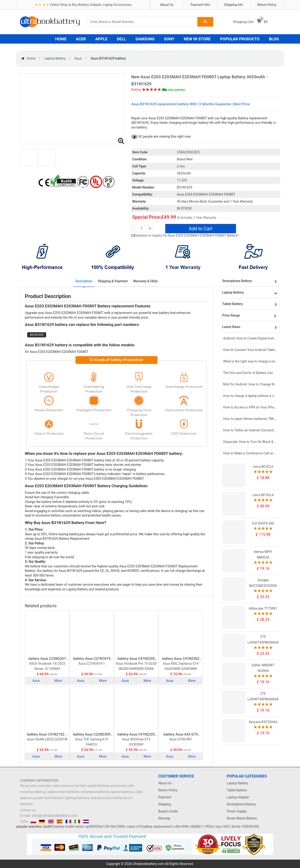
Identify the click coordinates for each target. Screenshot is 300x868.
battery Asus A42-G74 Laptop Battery (181, 734)
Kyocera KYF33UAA (263, 722)
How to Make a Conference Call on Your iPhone (250, 453)
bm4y (236, 826)
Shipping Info (234, 5)
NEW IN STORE (197, 39)
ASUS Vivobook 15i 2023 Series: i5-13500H (47, 666)
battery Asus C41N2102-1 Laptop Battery (47, 734)
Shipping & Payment (113, 281)
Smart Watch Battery (242, 818)
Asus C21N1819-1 (92, 664)
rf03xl (209, 826)
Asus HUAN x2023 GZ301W (47, 739)
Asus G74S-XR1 (181, 739)
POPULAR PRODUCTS (240, 39)
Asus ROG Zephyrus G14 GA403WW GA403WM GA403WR (181, 666)
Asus (78, 58)
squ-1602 (223, 826)
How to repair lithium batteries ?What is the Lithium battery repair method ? (250, 419)
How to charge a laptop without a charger (250, 396)
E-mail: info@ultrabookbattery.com (49, 816)
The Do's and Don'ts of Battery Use (248, 373)
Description (84, 281)
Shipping (165, 804)
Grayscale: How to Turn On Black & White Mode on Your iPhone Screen (250, 442)
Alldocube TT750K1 (263, 608)
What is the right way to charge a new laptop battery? (250, 361)
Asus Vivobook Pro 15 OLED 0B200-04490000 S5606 (136, 666)
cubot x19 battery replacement (149, 826)
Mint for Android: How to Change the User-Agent (250, 384)
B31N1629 (37, 335)
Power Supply (237, 811)
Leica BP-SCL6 (263, 495)
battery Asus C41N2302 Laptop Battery (181, 659)
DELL (122, 39)
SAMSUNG (145, 39)
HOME (61, 39)
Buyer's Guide (168, 811)
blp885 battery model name (63, 826)
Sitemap (164, 818)
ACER (81, 39)
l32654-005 (251, 826)
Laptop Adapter (238, 797)
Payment (165, 797)
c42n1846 (181, 826)
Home (31, 58)
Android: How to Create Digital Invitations (250, 338)
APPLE (101, 39)
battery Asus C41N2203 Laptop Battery (136, 734)
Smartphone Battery (241, 804)
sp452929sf (94, 826)
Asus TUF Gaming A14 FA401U (92, 742)
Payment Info (200, 5)
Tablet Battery (237, 790)
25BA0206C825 (188, 152)
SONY (169, 39)
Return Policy (267, 5)
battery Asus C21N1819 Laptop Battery (92, 659)
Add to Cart (201, 229)
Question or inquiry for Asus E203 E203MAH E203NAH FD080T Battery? (187, 235)
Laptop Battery (55, 58)
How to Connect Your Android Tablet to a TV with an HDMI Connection (250, 350)
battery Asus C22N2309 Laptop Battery (92, 734)
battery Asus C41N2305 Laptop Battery (136, 659)
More (58, 681)
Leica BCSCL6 (263, 467)
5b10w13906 (115, 826)
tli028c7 (197, 826)
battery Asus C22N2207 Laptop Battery (47, 659)
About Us (167, 5)
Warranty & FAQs (145, 281)
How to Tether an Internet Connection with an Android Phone (250, 430)
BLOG (274, 39)
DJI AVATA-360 (263, 523)
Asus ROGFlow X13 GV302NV (136, 742)
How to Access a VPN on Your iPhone (250, 407)
